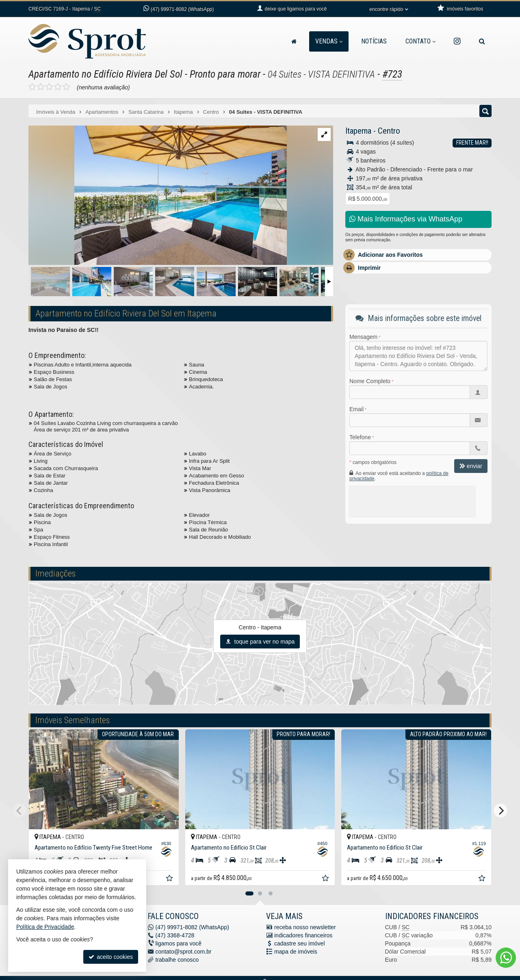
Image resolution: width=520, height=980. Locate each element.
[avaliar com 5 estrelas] (66, 87)
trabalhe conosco (177, 960)
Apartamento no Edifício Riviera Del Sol (105, 74)
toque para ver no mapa (260, 642)
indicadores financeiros (303, 935)
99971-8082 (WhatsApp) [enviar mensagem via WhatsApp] (182, 9)
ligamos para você (179, 943)
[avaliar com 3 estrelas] (49, 87)
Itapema (358, 131)
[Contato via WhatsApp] (506, 958)
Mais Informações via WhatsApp (406, 219)
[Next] (500, 811)
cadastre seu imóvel (300, 943)
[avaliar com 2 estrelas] (41, 87)
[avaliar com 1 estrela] (32, 87)
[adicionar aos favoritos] (170, 879)
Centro (389, 131)
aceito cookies (111, 957)
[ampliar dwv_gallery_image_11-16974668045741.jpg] (158, 196)
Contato (420, 41)
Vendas (329, 41)
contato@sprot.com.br (184, 952)
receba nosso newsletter (305, 927)
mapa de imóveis (296, 952)
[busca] (482, 41)
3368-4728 (175, 935)
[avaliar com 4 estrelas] (58, 87)
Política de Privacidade (45, 927)
